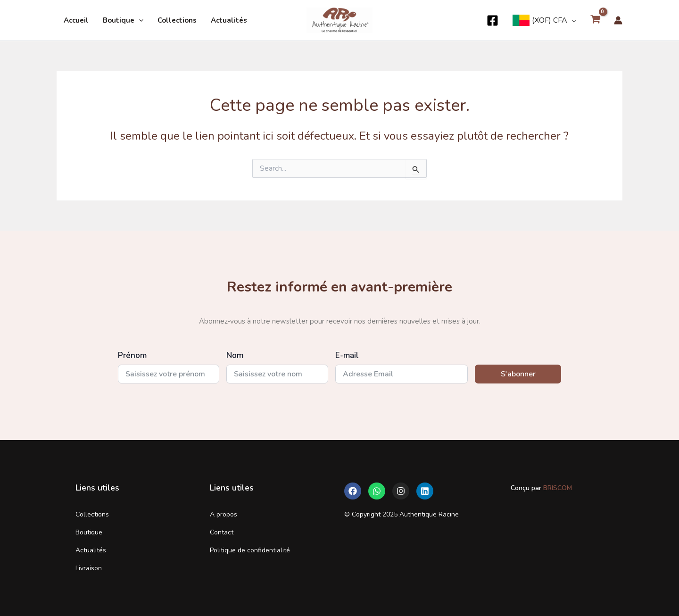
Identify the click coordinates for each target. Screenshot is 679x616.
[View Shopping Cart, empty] (595, 21)
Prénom (132, 355)
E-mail (347, 355)
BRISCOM (557, 488)
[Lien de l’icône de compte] (618, 20)
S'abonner (518, 374)
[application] (139, 20)
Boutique (123, 20)
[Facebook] (493, 21)
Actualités (229, 20)
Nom (235, 355)
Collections (177, 20)
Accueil (76, 20)
